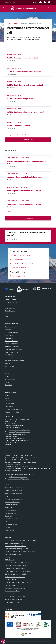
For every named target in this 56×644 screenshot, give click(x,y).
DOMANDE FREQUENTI (14, 54)
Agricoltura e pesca (11, 327)
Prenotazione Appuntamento (14, 499)
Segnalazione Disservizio (12, 502)
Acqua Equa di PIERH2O (12, 602)
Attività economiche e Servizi (14, 409)
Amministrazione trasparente (18, 158)
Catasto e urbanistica (11, 341)
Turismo (7, 363)
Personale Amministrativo (13, 314)
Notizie (7, 376)
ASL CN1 (8, 557)
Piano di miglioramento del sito (14, 493)
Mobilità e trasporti (11, 355)
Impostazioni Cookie (11, 519)
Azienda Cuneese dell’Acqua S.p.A (15, 568)
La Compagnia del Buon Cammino (15, 588)
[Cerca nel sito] (49, 8)
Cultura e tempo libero (12, 344)
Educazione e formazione (12, 346)
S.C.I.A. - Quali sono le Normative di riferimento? (26, 112)
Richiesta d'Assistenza (12, 505)
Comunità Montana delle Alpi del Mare (17, 549)
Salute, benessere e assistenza (14, 358)
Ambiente (8, 330)
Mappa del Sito (10, 530)
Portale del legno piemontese (14, 599)
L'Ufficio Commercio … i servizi (19, 126)
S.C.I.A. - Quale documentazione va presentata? (25, 85)
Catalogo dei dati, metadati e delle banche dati (25, 177)
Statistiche (8, 527)
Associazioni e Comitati (12, 412)
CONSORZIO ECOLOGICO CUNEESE (16, 574)
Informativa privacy (11, 513)
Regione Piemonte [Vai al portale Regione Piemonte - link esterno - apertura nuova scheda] (10, 2)
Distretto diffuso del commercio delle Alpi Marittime (20, 551)
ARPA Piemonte (10, 560)
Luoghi (7, 398)
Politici (7, 317)
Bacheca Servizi (10, 507)
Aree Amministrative (11, 302)
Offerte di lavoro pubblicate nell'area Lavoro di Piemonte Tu (22, 540)
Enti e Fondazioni (10, 311)
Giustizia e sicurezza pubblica (14, 349)
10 (25, 134)
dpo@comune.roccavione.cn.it (18, 477)
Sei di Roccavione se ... (12, 594)
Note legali (8, 516)
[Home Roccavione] (23, 8)
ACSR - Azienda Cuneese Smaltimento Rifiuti (18, 571)
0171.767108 (11, 421)
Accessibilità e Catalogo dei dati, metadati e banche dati (27, 162)
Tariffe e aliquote (10, 379)
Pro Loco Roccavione (11, 580)
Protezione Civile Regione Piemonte (16, 566)
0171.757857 (12, 423)
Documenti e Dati (10, 308)
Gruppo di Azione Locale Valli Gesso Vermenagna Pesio (21, 563)
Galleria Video (9, 406)
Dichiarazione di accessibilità (13, 491)
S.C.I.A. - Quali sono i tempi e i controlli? (22, 98)
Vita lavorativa (9, 366)
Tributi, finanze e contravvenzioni (15, 361)
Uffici (7, 305)
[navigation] (4, 8)
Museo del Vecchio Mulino (13, 591)
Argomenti (15, 23)
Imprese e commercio (11, 352)
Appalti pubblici (10, 335)
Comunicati (8, 385)
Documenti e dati (28, 218)
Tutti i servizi (28, 140)
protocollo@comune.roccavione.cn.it (20, 432)
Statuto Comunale (11, 510)
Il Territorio (8, 401)
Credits (7, 522)
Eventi (7, 395)
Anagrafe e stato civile (12, 332)
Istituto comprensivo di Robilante (15, 597)
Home (8, 23)
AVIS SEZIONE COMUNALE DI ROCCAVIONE (18, 582)
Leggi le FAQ (9, 496)
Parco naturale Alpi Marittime (14, 554)
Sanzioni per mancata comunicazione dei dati (24, 191)
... (23, 134)
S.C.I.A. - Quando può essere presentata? (23, 58)
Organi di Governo (10, 300)
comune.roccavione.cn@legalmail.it (19, 430)
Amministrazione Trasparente (14, 488)
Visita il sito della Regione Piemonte (16, 543)
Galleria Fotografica (11, 404)
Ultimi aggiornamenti (11, 524)
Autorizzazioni (9, 338)
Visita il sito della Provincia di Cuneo (16, 546)
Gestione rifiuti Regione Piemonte (15, 577)
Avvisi (7, 382)
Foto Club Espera (10, 585)
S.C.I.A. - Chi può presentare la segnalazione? (24, 71)
